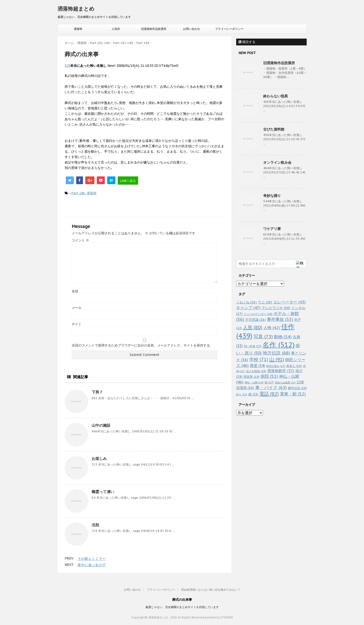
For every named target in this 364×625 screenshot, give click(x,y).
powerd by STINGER (219, 617)
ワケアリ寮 (272, 229)
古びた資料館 (274, 129)
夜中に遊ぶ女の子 (92, 565)
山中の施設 (101, 425)
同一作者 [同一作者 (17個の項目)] (253, 346)
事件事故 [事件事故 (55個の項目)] (280, 319)
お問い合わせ (192, 29)
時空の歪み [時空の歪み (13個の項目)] (276, 366)
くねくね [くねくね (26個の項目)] (246, 302)
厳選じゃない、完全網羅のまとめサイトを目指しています (182, 607)
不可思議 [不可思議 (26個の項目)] (256, 320)
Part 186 (78, 193)
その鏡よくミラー (92, 559)
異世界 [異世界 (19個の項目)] (252, 377)
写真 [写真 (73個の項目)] (263, 336)
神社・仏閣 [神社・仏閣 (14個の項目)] (254, 382)
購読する (247, 42)
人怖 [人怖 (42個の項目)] (272, 328)
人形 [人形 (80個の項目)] (253, 327)
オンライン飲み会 (277, 162)
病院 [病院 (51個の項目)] (269, 376)
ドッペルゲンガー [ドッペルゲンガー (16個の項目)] (258, 314)
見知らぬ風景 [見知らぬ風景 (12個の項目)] (285, 382)
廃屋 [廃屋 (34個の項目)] (257, 366)
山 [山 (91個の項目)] (277, 359)
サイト (77, 324)
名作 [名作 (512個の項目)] (279, 345)
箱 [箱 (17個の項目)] (269, 382)
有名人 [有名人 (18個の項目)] (294, 366)
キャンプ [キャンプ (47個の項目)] (248, 308)
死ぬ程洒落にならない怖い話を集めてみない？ (211, 590)
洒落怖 (78, 29)
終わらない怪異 (276, 96)
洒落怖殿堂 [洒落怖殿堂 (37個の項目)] (281, 371)
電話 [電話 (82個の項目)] (269, 394)
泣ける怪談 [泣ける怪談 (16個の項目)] (256, 371)
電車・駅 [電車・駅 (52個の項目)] (293, 394)
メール (77, 308)
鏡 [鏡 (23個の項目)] (253, 394)
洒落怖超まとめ (76, 9)
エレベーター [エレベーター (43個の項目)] (290, 302)
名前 (75, 291)
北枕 (95, 525)
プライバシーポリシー (229, 29)
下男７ (97, 392)
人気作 (116, 29)
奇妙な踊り (272, 196)
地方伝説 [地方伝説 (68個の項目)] (276, 353)
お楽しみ (99, 458)
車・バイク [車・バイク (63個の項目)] (271, 387)
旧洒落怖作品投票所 (154, 29)
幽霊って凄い (103, 492)
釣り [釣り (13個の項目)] (242, 394)
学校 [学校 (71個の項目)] (259, 359)
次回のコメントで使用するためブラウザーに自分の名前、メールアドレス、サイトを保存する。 (142, 345)
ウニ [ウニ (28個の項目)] (265, 302)
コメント (80, 240)
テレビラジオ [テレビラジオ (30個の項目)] (276, 308)
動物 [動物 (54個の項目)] (283, 337)
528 (67, 66)
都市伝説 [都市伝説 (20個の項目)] (297, 388)
